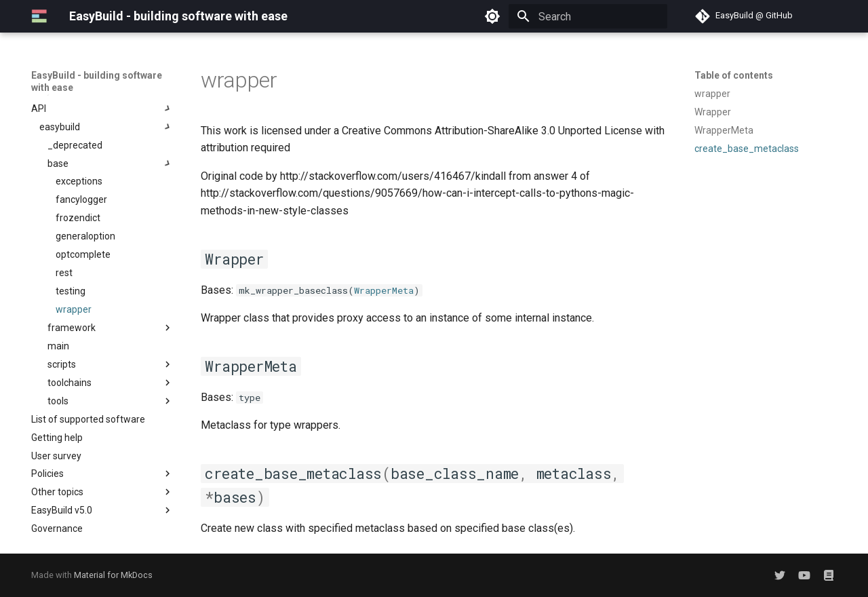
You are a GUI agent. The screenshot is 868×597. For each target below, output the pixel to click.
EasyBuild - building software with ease (97, 81)
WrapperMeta (384, 290)
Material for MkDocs (113, 575)
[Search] (588, 16)
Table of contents (734, 75)
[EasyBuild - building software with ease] (39, 16)
